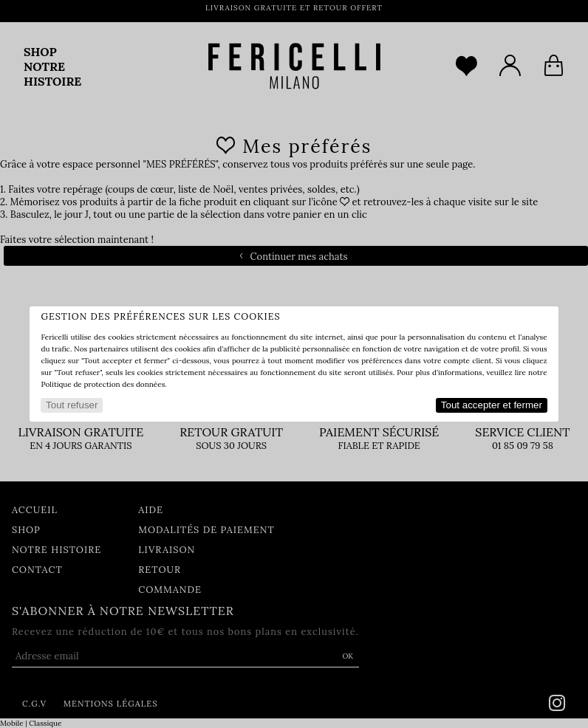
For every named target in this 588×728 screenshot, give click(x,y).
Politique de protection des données (103, 384)
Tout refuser (72, 405)
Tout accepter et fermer (492, 405)
